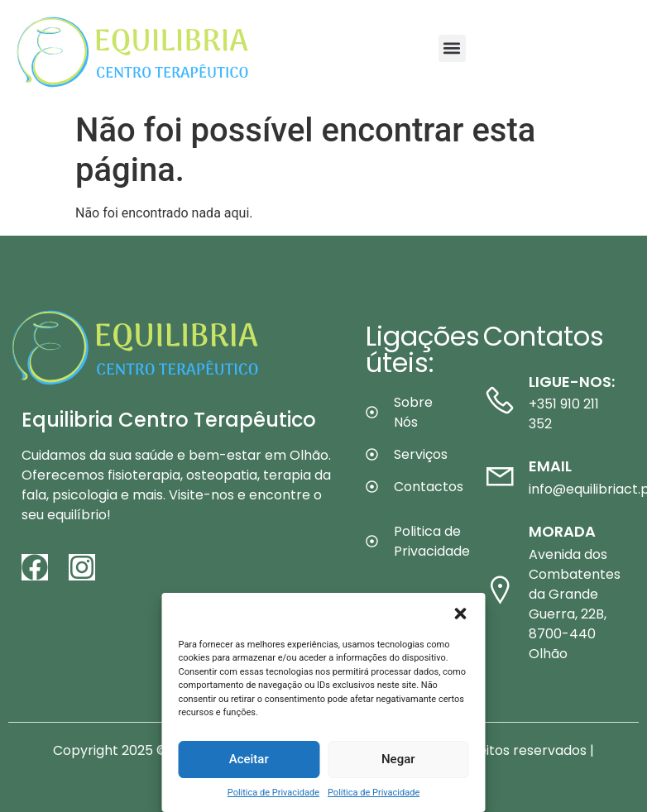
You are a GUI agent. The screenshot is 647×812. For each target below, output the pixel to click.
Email (550, 466)
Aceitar (249, 759)
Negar (398, 759)
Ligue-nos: (572, 382)
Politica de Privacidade (273, 793)
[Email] (500, 475)
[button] (461, 614)
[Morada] (500, 590)
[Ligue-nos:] (500, 400)
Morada (562, 531)
